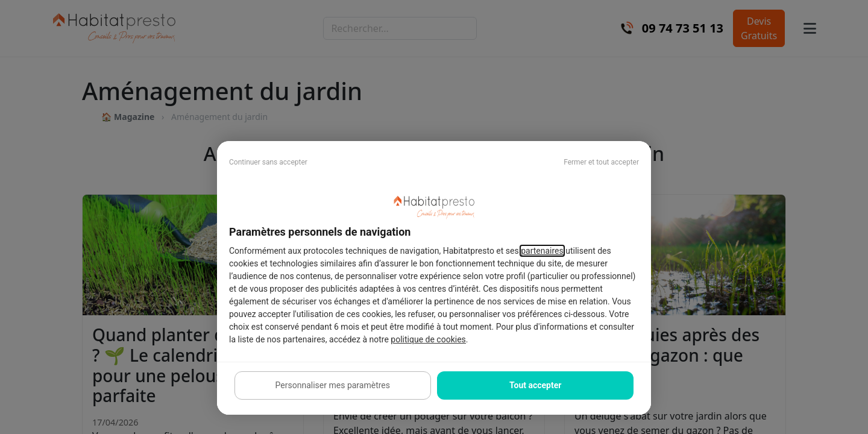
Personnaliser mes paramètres (333, 385)
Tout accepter (535, 385)
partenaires (542, 251)
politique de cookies (428, 339)
